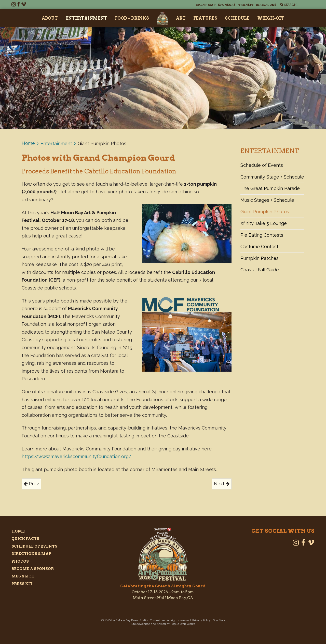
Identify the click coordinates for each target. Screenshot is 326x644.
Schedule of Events (262, 165)
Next (222, 484)
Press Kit (22, 584)
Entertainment (86, 18)
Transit (246, 5)
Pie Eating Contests (262, 235)
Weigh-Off (271, 18)
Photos (20, 561)
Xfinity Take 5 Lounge (264, 223)
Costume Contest (259, 247)
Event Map (206, 5)
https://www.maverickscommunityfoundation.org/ (77, 456)
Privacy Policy (201, 620)
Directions (266, 5)
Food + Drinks (132, 18)
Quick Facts (25, 539)
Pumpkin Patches (260, 258)
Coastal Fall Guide (260, 270)
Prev (31, 484)
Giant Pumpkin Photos (265, 212)
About (50, 18)
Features (205, 18)
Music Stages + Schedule (267, 200)
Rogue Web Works (183, 624)
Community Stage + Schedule (272, 177)
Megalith (23, 576)
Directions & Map (31, 554)
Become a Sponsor (33, 569)
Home (28, 143)
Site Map (219, 620)
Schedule (237, 18)
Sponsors (227, 5)
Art (181, 18)
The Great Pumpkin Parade (270, 188)
